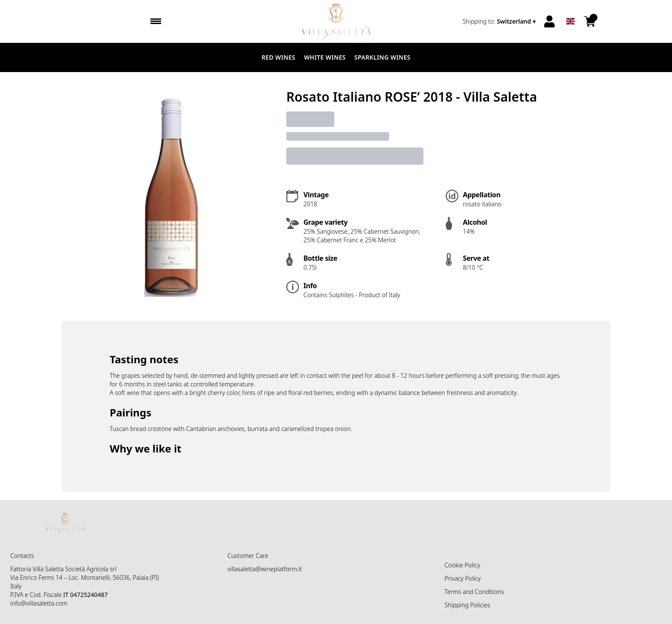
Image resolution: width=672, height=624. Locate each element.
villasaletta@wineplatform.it (265, 569)
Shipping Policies (467, 605)
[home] (336, 21)
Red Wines (278, 57)
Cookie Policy (462, 565)
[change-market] (500, 21)
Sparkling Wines (382, 57)
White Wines (325, 57)
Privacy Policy (462, 578)
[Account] (549, 21)
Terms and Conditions (474, 592)
